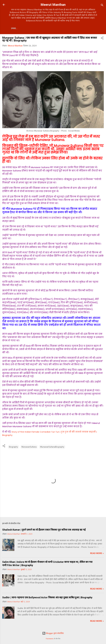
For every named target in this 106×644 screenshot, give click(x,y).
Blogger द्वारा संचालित (53, 633)
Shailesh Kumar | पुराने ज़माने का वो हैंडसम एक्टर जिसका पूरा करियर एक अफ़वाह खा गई (44, 530)
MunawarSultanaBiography (52, 447)
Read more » (97, 553)
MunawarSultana (29, 447)
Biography (13, 447)
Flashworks (50, 639)
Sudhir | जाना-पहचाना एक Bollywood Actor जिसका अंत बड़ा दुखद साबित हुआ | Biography (47, 597)
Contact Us (18, 28)
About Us (35, 28)
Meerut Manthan (53, 5)
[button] (102, 38)
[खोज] (102, 6)
